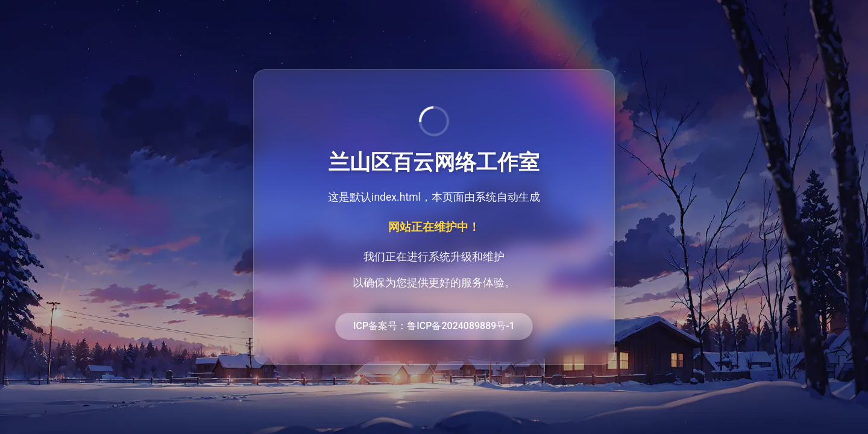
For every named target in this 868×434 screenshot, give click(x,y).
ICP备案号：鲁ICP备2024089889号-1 (434, 326)
